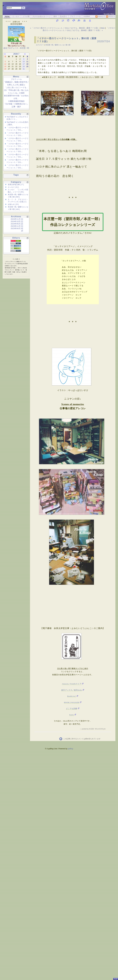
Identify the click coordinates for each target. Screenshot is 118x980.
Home (7, 16)
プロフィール (75, 16)
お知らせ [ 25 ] (13, 204)
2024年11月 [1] (17, 219)
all (22, 231)
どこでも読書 (72, 709)
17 (24, 64)
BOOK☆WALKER (72, 702)
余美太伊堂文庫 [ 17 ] (16, 185)
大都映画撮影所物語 (16, 101)
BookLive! (72, 696)
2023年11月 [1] (17, 226)
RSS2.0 (110, 16)
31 (24, 69)
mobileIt (87, 16)
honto (72, 715)
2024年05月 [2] (17, 224)
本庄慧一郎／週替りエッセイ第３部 (58, 45)
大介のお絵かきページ (41, 16)
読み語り (63, 16)
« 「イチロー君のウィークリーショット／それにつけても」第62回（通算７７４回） (65, 28)
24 (24, 66)
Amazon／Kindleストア (72, 684)
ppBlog (70, 749)
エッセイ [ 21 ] (13, 187)
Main (103, 28)
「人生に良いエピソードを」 (16, 87)
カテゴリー (40, 45)
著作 (55, 16)
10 (24, 62)
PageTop (116, 978)
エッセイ (16, 16)
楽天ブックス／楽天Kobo (72, 690)
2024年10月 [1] (17, 221)
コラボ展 (26, 16)
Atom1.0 (100, 16)
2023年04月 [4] (17, 228)
